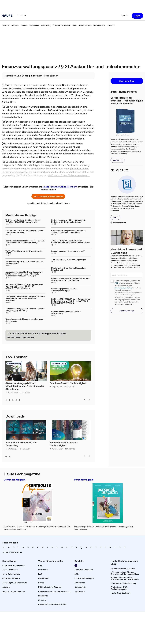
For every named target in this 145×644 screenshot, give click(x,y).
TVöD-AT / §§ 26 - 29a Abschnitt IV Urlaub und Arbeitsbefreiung (24, 231)
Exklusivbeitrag (14, 364)
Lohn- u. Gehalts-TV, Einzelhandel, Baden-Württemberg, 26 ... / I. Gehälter (70, 279)
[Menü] (22, 16)
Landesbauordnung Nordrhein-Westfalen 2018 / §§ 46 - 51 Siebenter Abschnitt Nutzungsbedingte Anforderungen (24, 274)
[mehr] (112, 25)
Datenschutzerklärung (123, 288)
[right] (89, 400)
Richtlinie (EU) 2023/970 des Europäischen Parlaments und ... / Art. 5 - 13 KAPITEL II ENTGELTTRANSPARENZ (71, 301)
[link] (6, 25)
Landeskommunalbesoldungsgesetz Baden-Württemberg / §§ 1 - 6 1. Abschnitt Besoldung (25, 298)
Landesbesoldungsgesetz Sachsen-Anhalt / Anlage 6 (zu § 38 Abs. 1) (25, 310)
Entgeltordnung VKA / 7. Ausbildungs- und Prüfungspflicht (24, 262)
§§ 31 (57, 147)
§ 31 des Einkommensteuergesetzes (74, 154)
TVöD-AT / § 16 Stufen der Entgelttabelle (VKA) (24, 252)
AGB (117, 283)
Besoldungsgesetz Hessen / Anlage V (68, 251)
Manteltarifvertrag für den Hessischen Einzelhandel (68, 269)
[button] (137, 16)
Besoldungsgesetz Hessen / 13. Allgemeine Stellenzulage (24, 320)
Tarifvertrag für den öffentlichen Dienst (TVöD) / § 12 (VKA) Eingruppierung (23, 221)
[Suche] (125, 16)
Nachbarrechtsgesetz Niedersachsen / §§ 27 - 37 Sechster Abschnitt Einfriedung (25, 242)
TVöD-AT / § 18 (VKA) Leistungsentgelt (69, 260)
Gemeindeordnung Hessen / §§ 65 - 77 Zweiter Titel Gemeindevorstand (69, 231)
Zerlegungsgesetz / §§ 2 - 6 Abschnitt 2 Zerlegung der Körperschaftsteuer (69, 221)
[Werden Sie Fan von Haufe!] (76, 565)
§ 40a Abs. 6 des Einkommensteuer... (69, 175)
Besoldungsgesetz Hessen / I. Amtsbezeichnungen (64, 290)
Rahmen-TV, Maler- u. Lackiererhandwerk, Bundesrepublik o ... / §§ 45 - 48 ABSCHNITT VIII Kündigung (24, 286)
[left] (85, 400)
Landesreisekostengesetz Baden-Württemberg (66, 312)
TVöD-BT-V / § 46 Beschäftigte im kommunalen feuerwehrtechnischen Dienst (70, 242)
